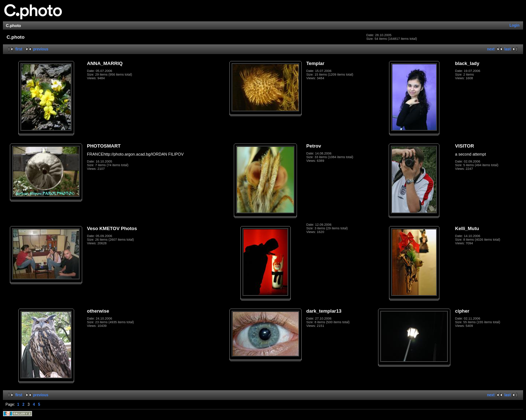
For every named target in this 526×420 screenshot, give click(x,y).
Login (514, 25)
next (491, 49)
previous (41, 49)
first (19, 49)
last (508, 49)
